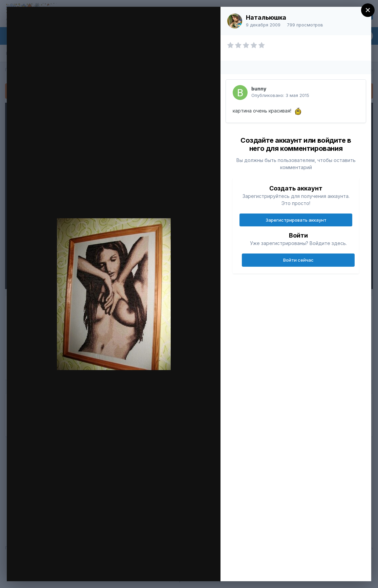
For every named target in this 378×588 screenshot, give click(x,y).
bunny (259, 89)
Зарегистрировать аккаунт (296, 220)
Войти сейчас (298, 260)
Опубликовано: (280, 95)
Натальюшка (266, 17)
